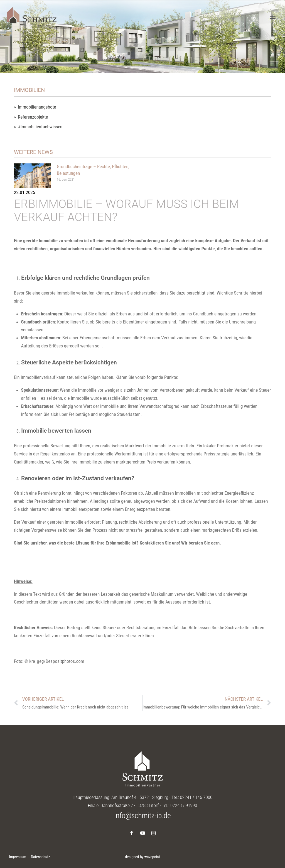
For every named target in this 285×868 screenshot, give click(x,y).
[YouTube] (142, 833)
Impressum (18, 857)
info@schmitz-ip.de (142, 816)
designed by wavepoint (142, 857)
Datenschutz (40, 857)
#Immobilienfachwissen (40, 127)
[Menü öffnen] (273, 17)
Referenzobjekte (33, 117)
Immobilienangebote (37, 107)
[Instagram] (153, 833)
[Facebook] (132, 833)
